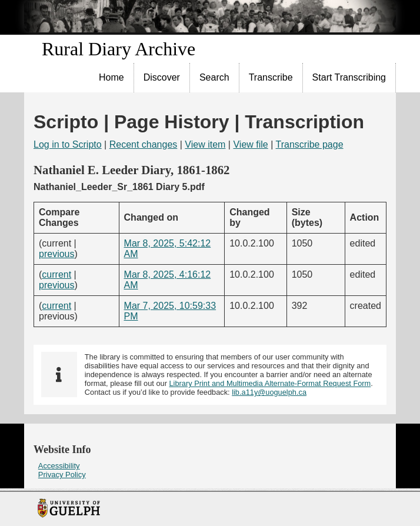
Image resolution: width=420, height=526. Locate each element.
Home (111, 77)
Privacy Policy (62, 475)
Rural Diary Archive (119, 49)
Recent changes (144, 144)
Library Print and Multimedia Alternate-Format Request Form (270, 383)
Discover (162, 77)
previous (56, 254)
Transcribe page (310, 144)
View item (205, 144)
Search (214, 77)
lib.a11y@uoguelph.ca (269, 392)
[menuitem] (112, 78)
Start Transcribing (349, 77)
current (56, 274)
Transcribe (271, 77)
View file (250, 144)
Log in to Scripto (68, 144)
